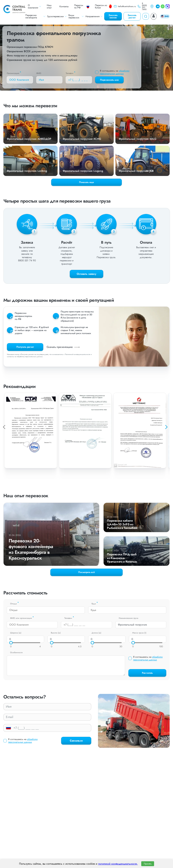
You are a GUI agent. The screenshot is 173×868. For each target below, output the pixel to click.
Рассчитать (147, 673)
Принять (148, 864)
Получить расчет (25, 347)
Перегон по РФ (82, 6)
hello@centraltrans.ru (125, 6)
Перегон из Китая (103, 6)
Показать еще (86, 182)
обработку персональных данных (115, 72)
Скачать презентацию (64, 347)
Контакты (64, 6)
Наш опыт (49, 6)
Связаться (76, 741)
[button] (166, 427)
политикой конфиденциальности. (118, 864)
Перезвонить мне (109, 80)
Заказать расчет (132, 16)
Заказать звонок (113, 16)
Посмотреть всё (86, 572)
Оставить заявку (86, 274)
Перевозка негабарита (35, 16)
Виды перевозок (76, 16)
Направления (94, 16)
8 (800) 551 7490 (142, 6)
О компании (35, 6)
